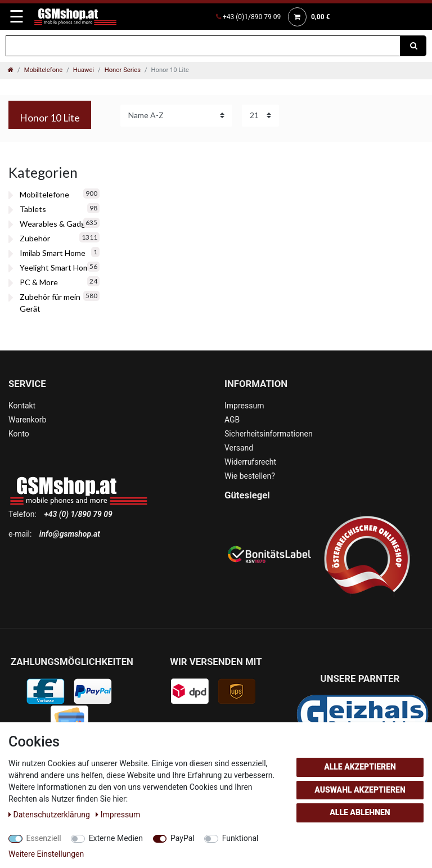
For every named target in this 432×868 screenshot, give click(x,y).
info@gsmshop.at (70, 534)
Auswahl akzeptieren (360, 790)
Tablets (33, 209)
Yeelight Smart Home (57, 267)
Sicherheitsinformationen (269, 434)
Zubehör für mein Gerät (50, 303)
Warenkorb (27, 420)
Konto (19, 434)
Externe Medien (116, 838)
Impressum (244, 406)
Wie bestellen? (250, 476)
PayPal (183, 838)
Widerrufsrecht (250, 462)
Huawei (84, 70)
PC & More (39, 282)
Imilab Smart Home (53, 253)
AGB (232, 420)
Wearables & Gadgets (58, 224)
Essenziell (44, 838)
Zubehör (35, 238)
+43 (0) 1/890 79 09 (78, 514)
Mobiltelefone (44, 70)
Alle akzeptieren (360, 767)
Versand (239, 448)
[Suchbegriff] (203, 46)
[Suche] (413, 46)
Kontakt (22, 406)
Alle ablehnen (360, 812)
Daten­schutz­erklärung (50, 815)
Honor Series (123, 70)
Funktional (240, 838)
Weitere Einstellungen (46, 854)
